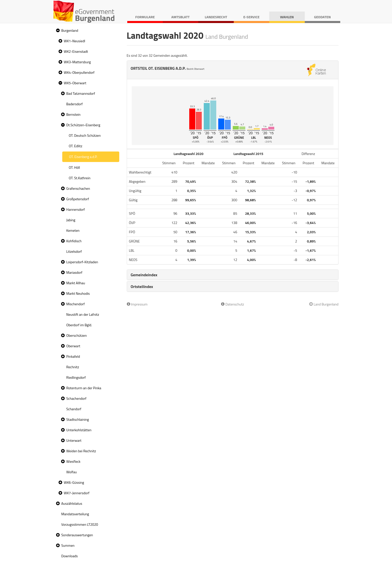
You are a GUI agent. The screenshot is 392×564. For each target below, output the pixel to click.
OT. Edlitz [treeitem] (75, 146)
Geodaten (322, 17)
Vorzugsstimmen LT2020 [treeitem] (80, 524)
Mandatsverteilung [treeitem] (75, 514)
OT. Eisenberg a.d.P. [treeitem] (83, 157)
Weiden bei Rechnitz (81, 451)
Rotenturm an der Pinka (84, 388)
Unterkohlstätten (79, 430)
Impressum (137, 304)
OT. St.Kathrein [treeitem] (80, 178)
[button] (57, 31)
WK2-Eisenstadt (76, 51)
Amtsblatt (180, 17)
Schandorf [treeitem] (74, 409)
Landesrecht (216, 17)
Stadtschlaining (77, 419)
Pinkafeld (73, 356)
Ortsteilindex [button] (142, 286)
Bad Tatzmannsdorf (81, 93)
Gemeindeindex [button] (144, 275)
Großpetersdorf (78, 199)
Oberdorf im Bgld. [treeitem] (79, 325)
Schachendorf (76, 398)
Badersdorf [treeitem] (74, 104)
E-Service (251, 17)
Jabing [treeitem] (71, 220)
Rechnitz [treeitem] (73, 367)
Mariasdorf (74, 272)
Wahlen (287, 17)
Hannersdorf (75, 209)
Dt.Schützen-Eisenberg (83, 125)
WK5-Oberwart (75, 83)
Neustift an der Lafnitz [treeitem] (83, 314)
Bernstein (73, 114)
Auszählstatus (72, 503)
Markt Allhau (76, 283)
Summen (68, 545)
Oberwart (73, 346)
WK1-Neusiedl (74, 41)
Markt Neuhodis (78, 293)
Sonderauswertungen (77, 535)
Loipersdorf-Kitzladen (82, 262)
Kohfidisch (74, 241)
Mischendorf (75, 304)
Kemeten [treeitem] (73, 230)
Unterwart (74, 440)
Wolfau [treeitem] (71, 472)
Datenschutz (232, 304)
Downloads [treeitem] (69, 556)
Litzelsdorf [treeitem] (74, 251)
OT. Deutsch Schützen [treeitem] (85, 135)
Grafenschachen (78, 188)
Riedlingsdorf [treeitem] (76, 377)
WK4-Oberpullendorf (79, 72)
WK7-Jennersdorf (77, 493)
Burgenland (70, 30)
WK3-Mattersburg (77, 62)
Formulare (145, 17)
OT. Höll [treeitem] (74, 167)
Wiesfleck (73, 461)
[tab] (233, 275)
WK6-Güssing (74, 482)
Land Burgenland (324, 304)
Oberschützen (76, 335)
